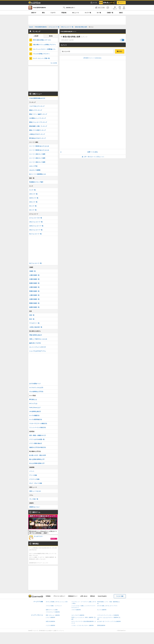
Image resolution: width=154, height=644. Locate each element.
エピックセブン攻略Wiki (78, 615)
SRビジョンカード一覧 (36, 230)
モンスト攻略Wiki (102, 610)
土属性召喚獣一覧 (34, 295)
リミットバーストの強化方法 (37, 427)
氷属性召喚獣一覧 (34, 279)
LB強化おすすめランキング (37, 134)
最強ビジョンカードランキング (38, 122)
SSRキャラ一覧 (34, 198)
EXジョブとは (33, 403)
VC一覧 (99, 13)
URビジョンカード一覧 (36, 222)
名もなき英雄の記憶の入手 (37, 463)
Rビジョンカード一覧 (35, 234)
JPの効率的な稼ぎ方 (35, 411)
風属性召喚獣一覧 (34, 283)
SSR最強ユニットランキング (38, 118)
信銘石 (121, 13)
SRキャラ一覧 (33, 202)
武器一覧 (32, 315)
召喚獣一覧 (110, 13)
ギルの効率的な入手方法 (36, 392)
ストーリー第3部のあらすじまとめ (39, 150)
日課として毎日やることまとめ (38, 339)
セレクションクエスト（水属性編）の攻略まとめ (46, 49)
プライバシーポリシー (59, 596)
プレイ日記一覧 (34, 499)
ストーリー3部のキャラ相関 (37, 162)
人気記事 (36, 36)
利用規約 (48, 596)
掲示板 (51, 36)
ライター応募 (120, 596)
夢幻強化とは (33, 399)
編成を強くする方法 (35, 343)
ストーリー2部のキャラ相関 (37, 158)
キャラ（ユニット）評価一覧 (41, 58)
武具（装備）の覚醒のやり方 (37, 435)
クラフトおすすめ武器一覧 (37, 439)
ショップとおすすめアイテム (37, 351)
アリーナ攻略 (33, 475)
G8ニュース (75, 13)
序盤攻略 (64, 13)
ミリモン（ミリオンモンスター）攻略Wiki (83, 625)
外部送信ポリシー (73, 596)
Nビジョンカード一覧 (35, 263)
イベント (32, 471)
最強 (43, 13)
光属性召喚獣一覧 (34, 299)
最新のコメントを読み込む (93, 58)
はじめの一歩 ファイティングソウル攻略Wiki (109, 621)
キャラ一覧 (88, 13)
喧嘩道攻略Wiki (101, 625)
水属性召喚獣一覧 (34, 287)
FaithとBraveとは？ (35, 407)
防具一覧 (32, 319)
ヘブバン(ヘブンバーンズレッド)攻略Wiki (108, 615)
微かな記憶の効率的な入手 (37, 459)
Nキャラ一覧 (33, 210)
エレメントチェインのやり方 (37, 347)
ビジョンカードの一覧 (36, 218)
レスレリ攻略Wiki (50, 617)
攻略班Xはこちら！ (35, 507)
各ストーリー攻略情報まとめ (37, 174)
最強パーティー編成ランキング (38, 114)
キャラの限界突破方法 (36, 419)
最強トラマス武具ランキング (37, 130)
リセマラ (53, 13)
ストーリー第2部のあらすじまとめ (39, 146)
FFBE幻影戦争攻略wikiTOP (37, 98)
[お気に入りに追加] (100, 8)
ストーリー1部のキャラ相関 (37, 154)
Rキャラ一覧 (33, 206)
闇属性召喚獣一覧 (34, 303)
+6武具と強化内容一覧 (36, 327)
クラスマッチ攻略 (34, 479)
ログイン (121, 3)
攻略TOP (34, 13)
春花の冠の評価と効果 (71, 37)
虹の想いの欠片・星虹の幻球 (37, 455)
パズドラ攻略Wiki (76, 610)
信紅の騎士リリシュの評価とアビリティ (45, 45)
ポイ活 (94, 3)
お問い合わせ (84, 596)
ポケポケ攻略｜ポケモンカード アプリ (107, 606)
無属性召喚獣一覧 (34, 307)
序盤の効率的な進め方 (36, 335)
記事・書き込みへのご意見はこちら (93, 157)
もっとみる (54, 63)
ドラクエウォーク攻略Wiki (53, 612)
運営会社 (93, 596)
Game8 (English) (102, 596)
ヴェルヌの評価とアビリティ (41, 54)
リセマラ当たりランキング (37, 106)
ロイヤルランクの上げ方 (36, 388)
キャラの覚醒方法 (34, 415)
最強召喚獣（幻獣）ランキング (38, 126)
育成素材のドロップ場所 (36, 182)
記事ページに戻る (93, 152)
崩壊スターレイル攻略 (52, 610)
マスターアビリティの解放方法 (38, 423)
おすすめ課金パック (35, 384)
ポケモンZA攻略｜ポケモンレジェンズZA (57, 602)
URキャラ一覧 (33, 194)
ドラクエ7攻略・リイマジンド (54, 606)
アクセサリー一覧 (34, 323)
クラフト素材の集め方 (36, 443)
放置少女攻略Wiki (50, 621)
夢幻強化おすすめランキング (37, 138)
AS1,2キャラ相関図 (35, 170)
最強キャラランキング (36, 110)
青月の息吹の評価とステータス (42, 40)
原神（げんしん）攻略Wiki (53, 615)
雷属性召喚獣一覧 (34, 291)
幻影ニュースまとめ (35, 491)
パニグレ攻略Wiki (50, 625)
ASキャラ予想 (33, 166)
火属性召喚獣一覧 (34, 275)
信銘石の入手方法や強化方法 (37, 447)
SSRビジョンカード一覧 (36, 226)
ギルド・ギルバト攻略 (36, 483)
